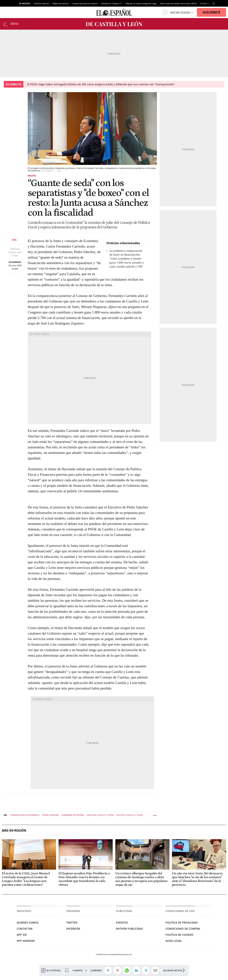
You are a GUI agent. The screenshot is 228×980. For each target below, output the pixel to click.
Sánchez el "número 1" (112, 3)
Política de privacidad (182, 923)
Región (32, 176)
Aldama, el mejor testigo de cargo (141, 3)
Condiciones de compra (183, 929)
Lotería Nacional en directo (85, 3)
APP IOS (22, 935)
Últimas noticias (42, 3)
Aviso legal (174, 941)
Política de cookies (179, 935)
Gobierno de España (73, 815)
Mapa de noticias (61, 3)
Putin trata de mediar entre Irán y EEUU (178, 3)
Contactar (25, 929)
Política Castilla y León (129, 815)
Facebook (73, 929)
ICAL (14, 240)
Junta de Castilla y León (100, 815)
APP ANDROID (26, 941)
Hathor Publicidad (129, 929)
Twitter (72, 923)
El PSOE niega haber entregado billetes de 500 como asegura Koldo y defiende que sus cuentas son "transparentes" (101, 84)
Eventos (122, 923)
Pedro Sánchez (51, 815)
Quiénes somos (28, 923)
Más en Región (14, 831)
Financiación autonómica (25, 815)
